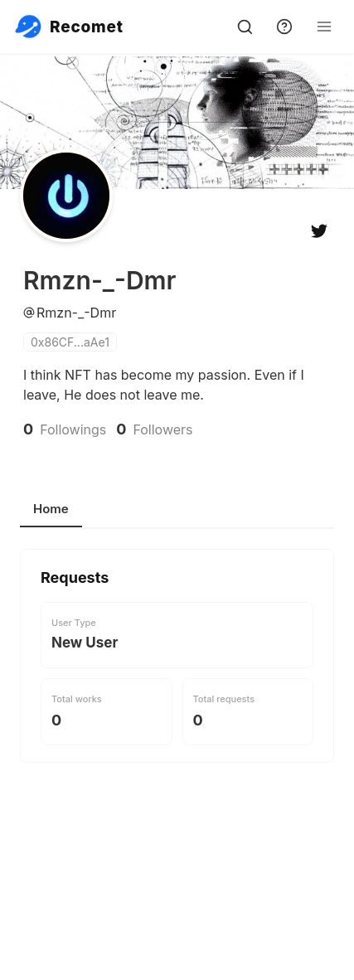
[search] (245, 27)
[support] (284, 27)
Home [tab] (51, 509)
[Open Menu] (324, 27)
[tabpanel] (177, 708)
